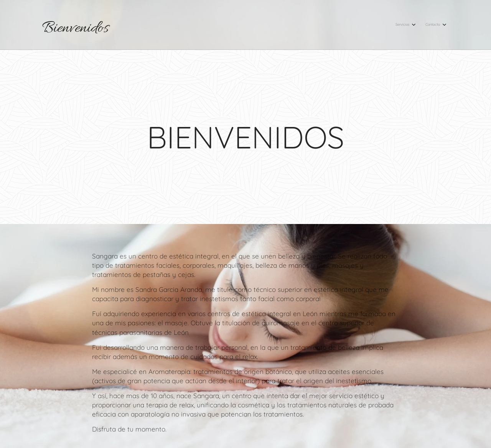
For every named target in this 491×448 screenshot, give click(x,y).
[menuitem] (428, 25)
